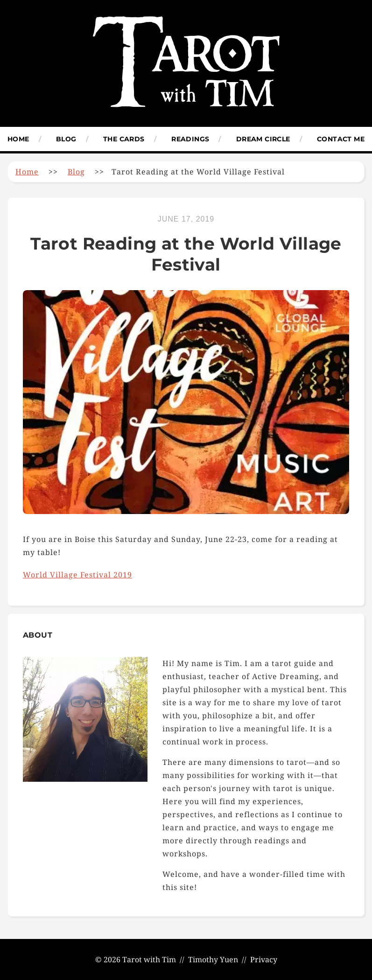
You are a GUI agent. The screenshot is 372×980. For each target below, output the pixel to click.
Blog (66, 139)
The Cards (124, 139)
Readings (190, 139)
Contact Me (341, 139)
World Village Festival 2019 (77, 575)
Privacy (264, 959)
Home (18, 139)
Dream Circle (263, 139)
